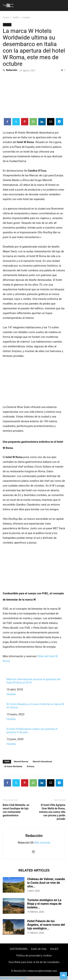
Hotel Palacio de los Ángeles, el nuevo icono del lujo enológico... (46, 925)
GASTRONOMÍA (19, 949)
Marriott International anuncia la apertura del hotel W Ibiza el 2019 (33, 681)
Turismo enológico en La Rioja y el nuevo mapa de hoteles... (44, 904)
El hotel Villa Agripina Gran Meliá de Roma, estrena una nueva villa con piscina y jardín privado (52, 812)
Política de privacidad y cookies (34, 956)
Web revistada (42, 843)
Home (6, 17)
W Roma (31, 767)
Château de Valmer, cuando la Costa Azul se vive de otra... (46, 883)
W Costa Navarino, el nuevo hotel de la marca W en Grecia (35, 706)
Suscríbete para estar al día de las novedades (34, 962)
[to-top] (63, 974)
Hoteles (26, 17)
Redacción (12, 70)
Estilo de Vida (39, 949)
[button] (9, 5)
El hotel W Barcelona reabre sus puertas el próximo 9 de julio (32, 731)
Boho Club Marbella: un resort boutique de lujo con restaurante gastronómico (16, 810)
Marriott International (42, 762)
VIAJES (16, 17)
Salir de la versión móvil (13, 978)
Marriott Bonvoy (21, 762)
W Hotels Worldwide (13, 767)
